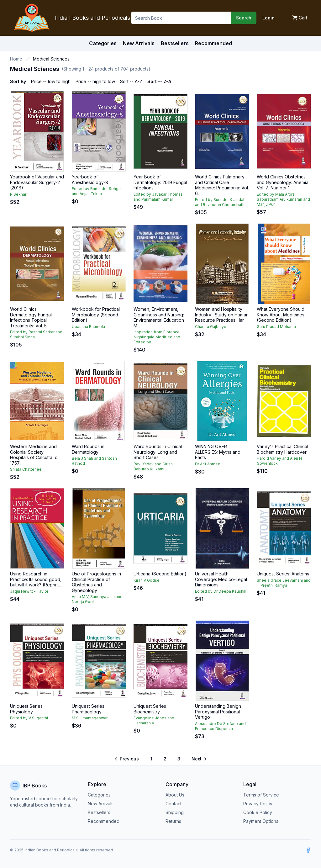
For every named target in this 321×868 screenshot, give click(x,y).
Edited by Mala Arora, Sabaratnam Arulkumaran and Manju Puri (283, 199)
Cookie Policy (258, 812)
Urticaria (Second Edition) (160, 574)
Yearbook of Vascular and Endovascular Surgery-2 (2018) (37, 182)
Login (268, 18)
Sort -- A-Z (131, 81)
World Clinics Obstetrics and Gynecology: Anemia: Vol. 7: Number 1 (283, 182)
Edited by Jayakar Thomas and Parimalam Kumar (158, 197)
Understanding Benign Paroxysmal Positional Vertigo (218, 712)
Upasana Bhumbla (88, 327)
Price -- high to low (95, 81)
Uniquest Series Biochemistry (150, 709)
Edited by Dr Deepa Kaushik (221, 591)
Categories (103, 43)
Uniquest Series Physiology (26, 709)
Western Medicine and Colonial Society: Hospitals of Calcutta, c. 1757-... (34, 455)
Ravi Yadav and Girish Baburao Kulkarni (153, 466)
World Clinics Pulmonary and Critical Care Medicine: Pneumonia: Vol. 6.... (222, 185)
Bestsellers (99, 812)
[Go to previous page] (127, 759)
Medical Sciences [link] (51, 59)
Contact (174, 804)
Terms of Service (261, 795)
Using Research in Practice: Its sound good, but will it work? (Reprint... (36, 579)
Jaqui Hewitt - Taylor (29, 591)
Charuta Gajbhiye (211, 327)
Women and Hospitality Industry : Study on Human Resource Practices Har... (222, 315)
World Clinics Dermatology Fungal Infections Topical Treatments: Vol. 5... (31, 317)
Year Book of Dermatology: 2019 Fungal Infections (160, 182)
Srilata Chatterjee (26, 469)
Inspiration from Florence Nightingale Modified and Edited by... (157, 337)
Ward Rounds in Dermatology (88, 449)
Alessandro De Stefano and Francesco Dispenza (220, 726)
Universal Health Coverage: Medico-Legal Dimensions (221, 579)
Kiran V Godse (147, 580)
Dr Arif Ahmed (208, 464)
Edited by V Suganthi (29, 718)
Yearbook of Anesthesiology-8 (90, 180)
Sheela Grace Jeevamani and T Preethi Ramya (284, 583)
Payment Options (261, 821)
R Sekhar (18, 194)
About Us (175, 795)
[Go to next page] (199, 759)
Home (16, 59)
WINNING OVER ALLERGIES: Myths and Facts (218, 452)
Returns (173, 821)
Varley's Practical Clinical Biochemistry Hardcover (282, 449)
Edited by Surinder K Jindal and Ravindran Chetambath (220, 202)
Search (244, 18)
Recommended (104, 821)
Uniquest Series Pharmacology (88, 709)
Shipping (175, 812)
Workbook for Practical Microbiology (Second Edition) (96, 315)
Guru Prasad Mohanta (276, 327)
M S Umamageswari (90, 718)
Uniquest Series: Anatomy (283, 574)
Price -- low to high (51, 81)
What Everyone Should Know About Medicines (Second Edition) (281, 315)
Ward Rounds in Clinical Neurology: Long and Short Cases (158, 452)
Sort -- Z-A (159, 81)
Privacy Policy (258, 804)
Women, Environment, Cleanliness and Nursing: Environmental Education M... (159, 317)
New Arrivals (101, 804)
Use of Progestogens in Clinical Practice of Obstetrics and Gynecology (96, 582)
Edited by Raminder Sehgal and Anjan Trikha (97, 191)
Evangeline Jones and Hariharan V (154, 720)
